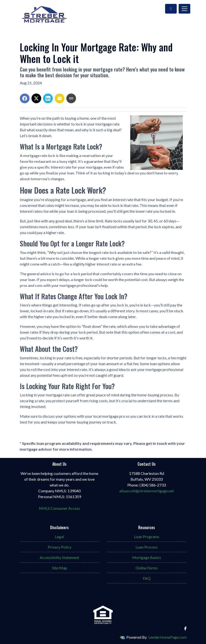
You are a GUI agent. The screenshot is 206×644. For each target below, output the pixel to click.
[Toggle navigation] (184, 9)
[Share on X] (36, 98)
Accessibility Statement (59, 557)
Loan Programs (147, 537)
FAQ (147, 578)
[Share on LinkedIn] (48, 98)
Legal (59, 537)
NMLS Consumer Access (60, 508)
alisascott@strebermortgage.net (147, 491)
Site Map (60, 568)
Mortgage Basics (147, 557)
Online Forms (147, 568)
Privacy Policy (60, 547)
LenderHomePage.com (168, 637)
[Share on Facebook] (25, 98)
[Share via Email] (60, 98)
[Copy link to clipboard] (71, 98)
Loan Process (147, 547)
